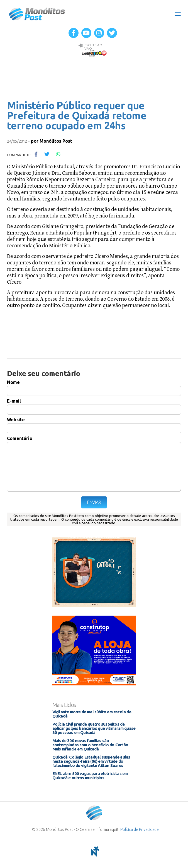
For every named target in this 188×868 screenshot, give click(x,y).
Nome (13, 382)
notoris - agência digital (94, 852)
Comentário (20, 438)
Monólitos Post (37, 14)
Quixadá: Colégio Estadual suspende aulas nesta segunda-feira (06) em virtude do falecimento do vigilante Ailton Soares (91, 761)
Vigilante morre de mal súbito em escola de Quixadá (92, 714)
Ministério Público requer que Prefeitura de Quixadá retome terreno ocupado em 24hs (77, 115)
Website (16, 420)
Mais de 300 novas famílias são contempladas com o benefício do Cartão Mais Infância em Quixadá (90, 745)
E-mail (14, 401)
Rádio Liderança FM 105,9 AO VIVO (94, 53)
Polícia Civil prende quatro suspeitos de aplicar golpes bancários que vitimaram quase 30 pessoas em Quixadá (94, 728)
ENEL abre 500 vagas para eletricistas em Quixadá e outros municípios (90, 776)
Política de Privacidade (140, 829)
